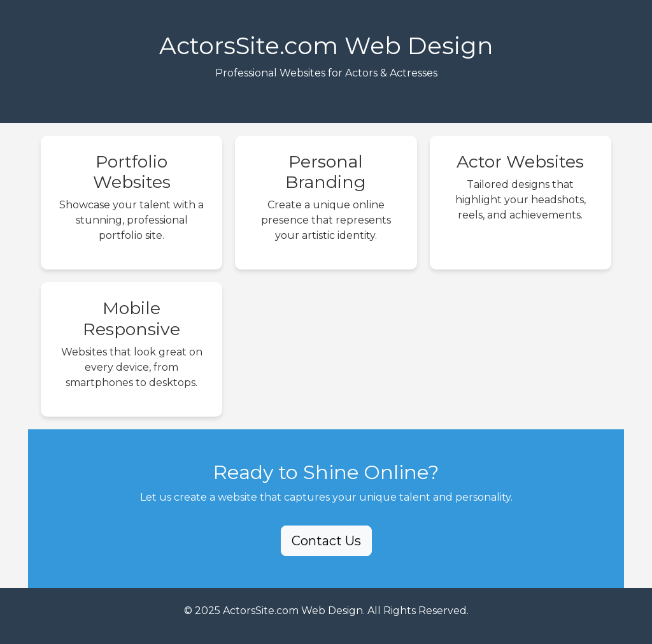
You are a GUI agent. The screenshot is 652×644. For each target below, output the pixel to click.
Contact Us (326, 541)
